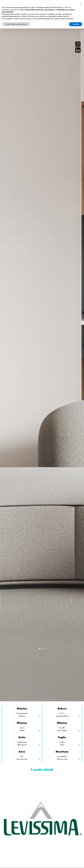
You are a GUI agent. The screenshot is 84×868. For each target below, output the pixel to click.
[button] (81, 4)
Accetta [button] (76, 24)
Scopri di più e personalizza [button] (16, 24)
